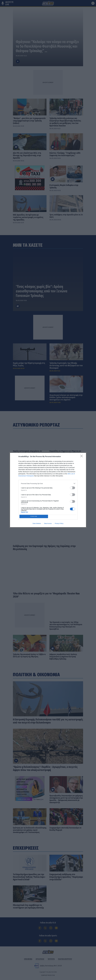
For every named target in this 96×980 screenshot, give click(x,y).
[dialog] (48, 490)
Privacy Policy (59, 523)
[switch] (72, 488)
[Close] (82, 457)
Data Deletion (37, 523)
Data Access (48, 523)
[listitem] (48, 483)
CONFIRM (34, 516)
